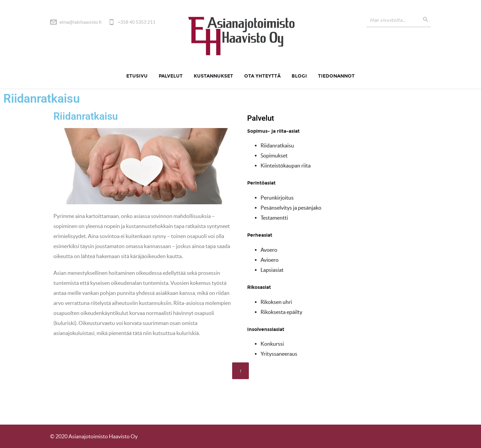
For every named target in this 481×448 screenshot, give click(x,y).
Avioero (270, 260)
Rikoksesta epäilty (281, 312)
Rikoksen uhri (276, 302)
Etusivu (137, 76)
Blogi (299, 76)
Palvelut (171, 76)
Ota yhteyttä (262, 76)
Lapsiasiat (272, 270)
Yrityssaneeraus (279, 354)
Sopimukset (274, 155)
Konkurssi (272, 344)
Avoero (269, 250)
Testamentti (274, 218)
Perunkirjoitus (277, 198)
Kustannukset (213, 76)
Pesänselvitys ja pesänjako (291, 208)
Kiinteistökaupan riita (286, 165)
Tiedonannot (336, 76)
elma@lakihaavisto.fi (81, 22)
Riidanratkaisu (277, 145)
